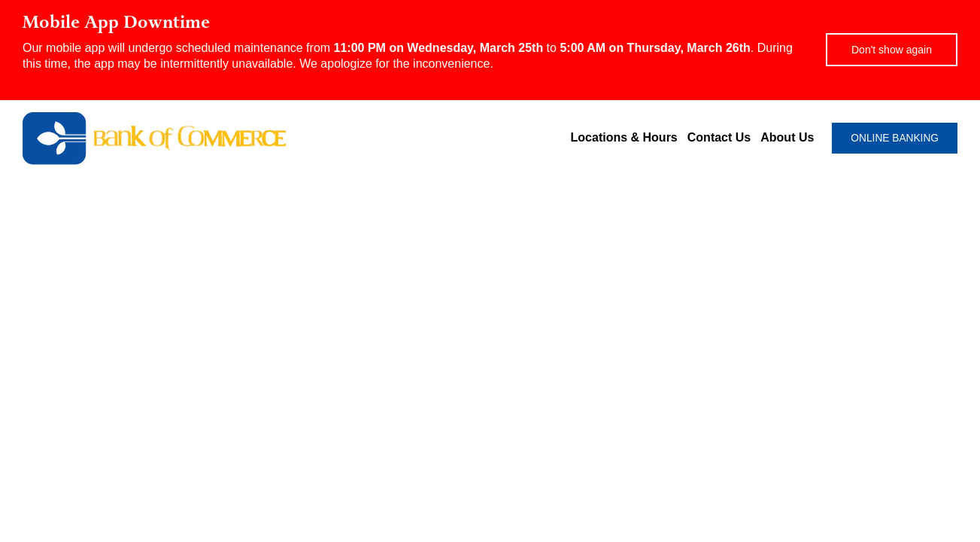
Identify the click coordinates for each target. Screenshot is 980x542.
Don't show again (892, 50)
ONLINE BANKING (895, 138)
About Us (787, 137)
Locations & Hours (624, 137)
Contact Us (719, 137)
